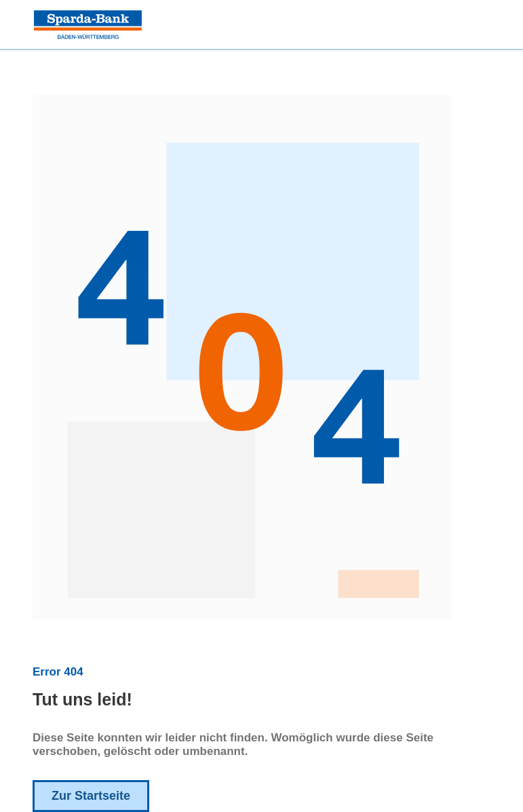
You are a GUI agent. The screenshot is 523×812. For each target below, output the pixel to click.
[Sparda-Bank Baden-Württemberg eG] (88, 24)
